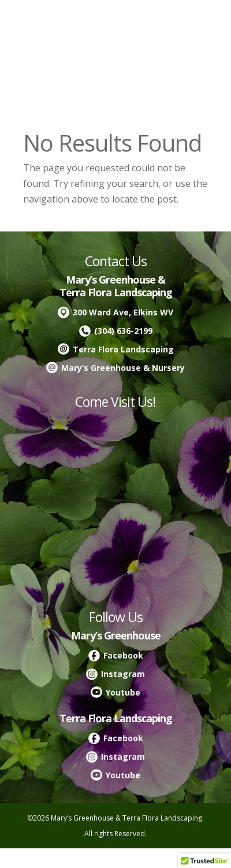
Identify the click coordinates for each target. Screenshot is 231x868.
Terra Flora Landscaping (123, 349)
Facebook (123, 655)
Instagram (123, 674)
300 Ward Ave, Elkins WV (123, 312)
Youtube (123, 692)
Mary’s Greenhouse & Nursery (123, 368)
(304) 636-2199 (123, 331)
